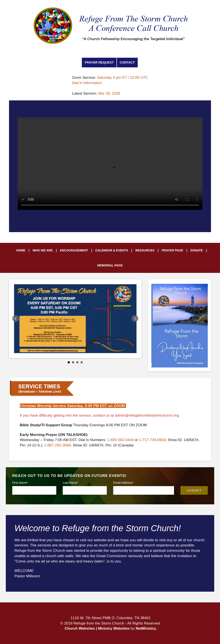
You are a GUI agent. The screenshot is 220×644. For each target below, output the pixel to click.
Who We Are (43, 250)
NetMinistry (146, 628)
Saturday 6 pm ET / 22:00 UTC (122, 77)
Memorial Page (110, 265)
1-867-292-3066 (57, 445)
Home (21, 250)
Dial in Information (87, 83)
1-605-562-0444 (120, 440)
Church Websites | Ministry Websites (98, 628)
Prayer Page (173, 250)
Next (135, 319)
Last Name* (70, 483)
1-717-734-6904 (152, 440)
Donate (197, 250)
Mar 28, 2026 (109, 93)
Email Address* (123, 483)
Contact (127, 62)
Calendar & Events (112, 250)
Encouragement (74, 250)
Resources (145, 250)
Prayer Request (99, 62)
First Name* (20, 483)
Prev (16, 319)
